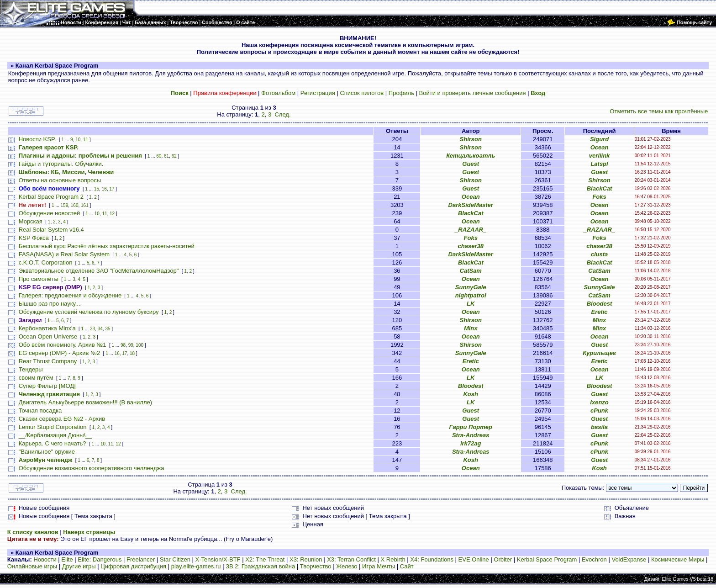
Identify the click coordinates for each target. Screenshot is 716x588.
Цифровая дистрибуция (133, 566)
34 (100, 329)
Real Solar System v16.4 (51, 230)
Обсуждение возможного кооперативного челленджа (92, 468)
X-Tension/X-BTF (218, 559)
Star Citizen (175, 559)
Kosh (471, 394)
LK (471, 304)
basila (599, 427)
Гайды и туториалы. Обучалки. (61, 164)
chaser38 (471, 246)
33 (92, 329)
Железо (347, 566)
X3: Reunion (306, 559)
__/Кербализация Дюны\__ (55, 435)
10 (78, 140)
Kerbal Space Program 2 (51, 197)
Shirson (471, 139)
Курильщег (599, 353)
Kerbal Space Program (547, 559)
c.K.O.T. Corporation (46, 262)
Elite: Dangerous (100, 559)
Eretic (599, 312)
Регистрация (318, 93)
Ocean (600, 147)
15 (97, 189)
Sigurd (599, 139)
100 (140, 345)
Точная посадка (40, 411)
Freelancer (141, 559)
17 (112, 189)
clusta (600, 254)
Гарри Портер (471, 427)
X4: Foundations (432, 559)
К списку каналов (33, 532)
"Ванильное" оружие (47, 452)
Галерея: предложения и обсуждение (70, 295)
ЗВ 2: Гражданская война (260, 566)
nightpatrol (471, 295)
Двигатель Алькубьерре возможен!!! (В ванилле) (85, 402)
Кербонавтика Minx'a (47, 328)
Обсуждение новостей (50, 213)
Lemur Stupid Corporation (53, 427)
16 (104, 189)
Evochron (594, 559)
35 (108, 329)
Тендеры (31, 369)
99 (131, 345)
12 (112, 214)
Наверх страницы (89, 532)
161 (85, 205)
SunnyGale (471, 287)
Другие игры (79, 566)
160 (75, 205)
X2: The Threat (265, 559)
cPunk (599, 411)
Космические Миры (678, 559)
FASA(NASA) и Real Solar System (64, 254)
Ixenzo (599, 402)
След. (282, 114)
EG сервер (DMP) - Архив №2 (60, 353)
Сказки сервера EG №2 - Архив (62, 419)
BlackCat (600, 188)
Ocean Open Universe (48, 336)
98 (123, 345)
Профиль (401, 93)
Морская (31, 221)
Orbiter (503, 559)
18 (132, 353)
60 (159, 156)
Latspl (599, 164)
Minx (600, 320)
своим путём (36, 378)
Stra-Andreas (471, 435)
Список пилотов (362, 93)
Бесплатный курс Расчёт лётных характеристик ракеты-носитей (107, 246)
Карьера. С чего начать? (53, 443)
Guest (471, 164)
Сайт (407, 566)
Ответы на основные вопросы (60, 180)
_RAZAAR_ (471, 230)
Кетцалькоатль (471, 156)
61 (166, 156)
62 (174, 156)
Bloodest (600, 304)
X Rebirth (393, 559)
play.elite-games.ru (196, 566)
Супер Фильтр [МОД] (47, 386)
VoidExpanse (629, 559)
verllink (600, 156)
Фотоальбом (278, 93)
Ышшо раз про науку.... (50, 304)
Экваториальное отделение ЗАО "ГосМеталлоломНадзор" (99, 271)
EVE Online (474, 559)
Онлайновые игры (32, 566)
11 (86, 140)
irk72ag (471, 443)
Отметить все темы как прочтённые (659, 111)
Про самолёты (39, 279)
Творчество (316, 566)
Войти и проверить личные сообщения (473, 93)
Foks (599, 197)
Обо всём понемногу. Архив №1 (63, 345)
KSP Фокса (34, 238)
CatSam (471, 271)
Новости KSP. (37, 139)
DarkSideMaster (471, 205)
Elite (67, 559)
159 (65, 205)
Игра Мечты (379, 566)
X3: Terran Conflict (351, 559)
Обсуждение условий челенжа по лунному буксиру (89, 312)
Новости (45, 559)
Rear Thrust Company (48, 361)
